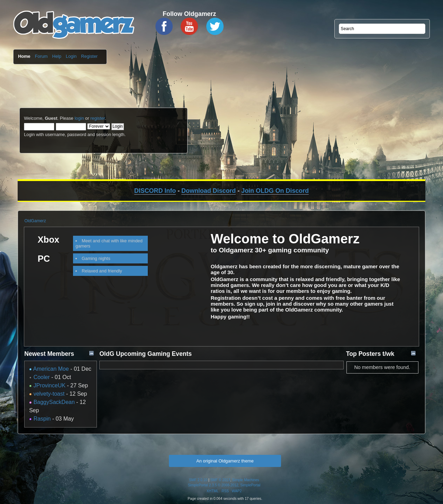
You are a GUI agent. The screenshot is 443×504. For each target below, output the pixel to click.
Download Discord (209, 191)
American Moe (51, 369)
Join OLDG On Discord (275, 191)
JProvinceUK (49, 385)
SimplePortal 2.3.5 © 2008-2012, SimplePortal (224, 485)
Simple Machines (246, 480)
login (79, 118)
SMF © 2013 (220, 480)
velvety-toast (49, 394)
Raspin (42, 419)
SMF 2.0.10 (198, 480)
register (98, 118)
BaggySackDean (54, 402)
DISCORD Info (155, 191)
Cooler (42, 377)
